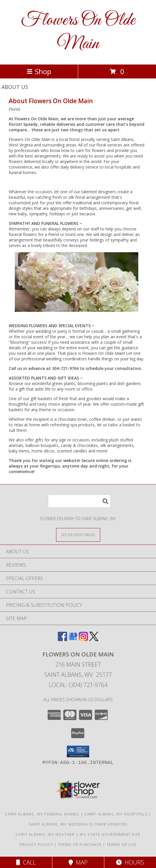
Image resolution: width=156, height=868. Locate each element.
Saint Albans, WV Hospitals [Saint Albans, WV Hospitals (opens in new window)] (116, 814)
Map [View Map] (78, 862)
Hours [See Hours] (130, 862)
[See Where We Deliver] (78, 535)
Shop (39, 71)
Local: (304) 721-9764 (78, 685)
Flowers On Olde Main (78, 32)
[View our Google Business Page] (73, 639)
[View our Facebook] (62, 639)
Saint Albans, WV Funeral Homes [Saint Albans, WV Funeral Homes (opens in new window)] (42, 814)
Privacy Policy (36, 844)
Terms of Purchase (80, 844)
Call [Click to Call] (26, 862)
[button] (78, 751)
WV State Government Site (110, 834)
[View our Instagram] (83, 639)
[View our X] (94, 639)
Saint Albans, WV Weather (45, 834)
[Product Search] (79, 501)
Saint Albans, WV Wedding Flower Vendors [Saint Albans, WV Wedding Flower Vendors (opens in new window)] (78, 824)
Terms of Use (122, 844)
